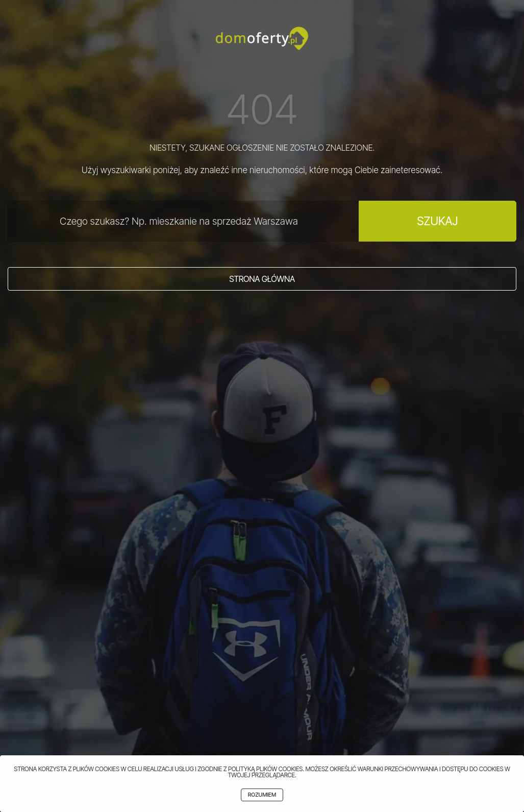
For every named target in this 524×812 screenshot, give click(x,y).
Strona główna (262, 279)
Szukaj (437, 221)
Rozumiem (262, 795)
